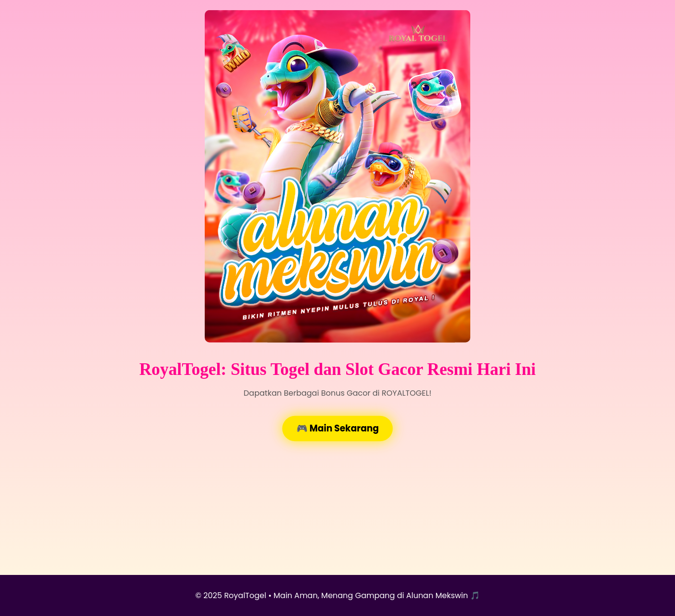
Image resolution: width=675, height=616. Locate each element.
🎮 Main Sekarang (337, 428)
